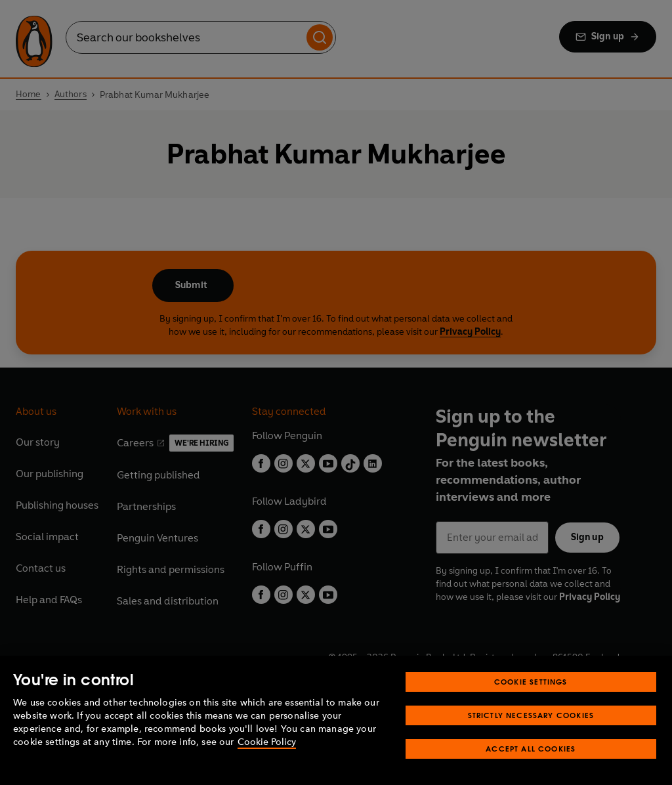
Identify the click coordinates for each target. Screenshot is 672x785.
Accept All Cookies (531, 749)
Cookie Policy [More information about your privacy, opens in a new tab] (267, 742)
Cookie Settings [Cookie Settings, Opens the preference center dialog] (531, 682)
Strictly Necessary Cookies (531, 715)
